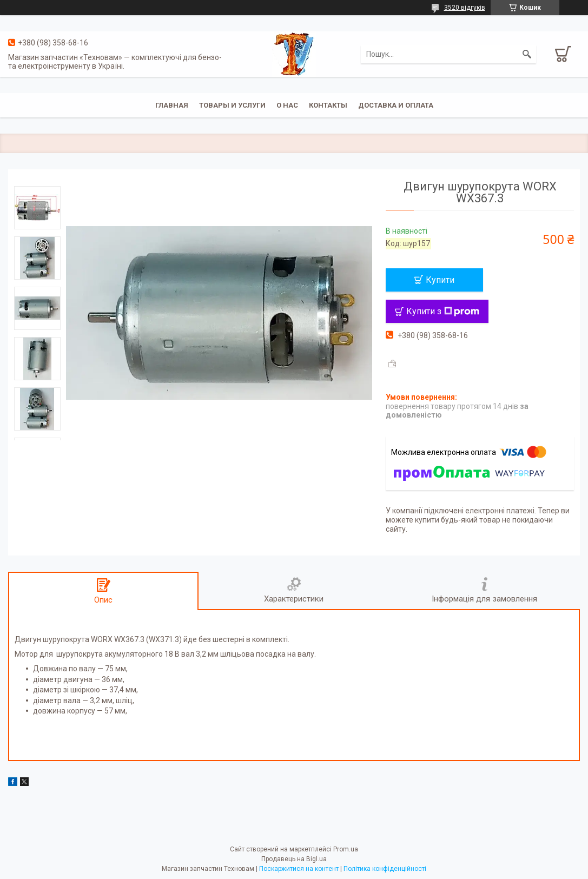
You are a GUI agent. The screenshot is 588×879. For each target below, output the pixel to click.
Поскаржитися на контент (299, 869)
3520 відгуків (465, 8)
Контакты (328, 105)
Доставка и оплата (396, 105)
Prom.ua (346, 849)
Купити (440, 280)
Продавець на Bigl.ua (294, 859)
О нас (287, 105)
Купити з (443, 311)
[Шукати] (527, 54)
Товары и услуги (232, 105)
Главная (172, 105)
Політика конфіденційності (385, 869)
